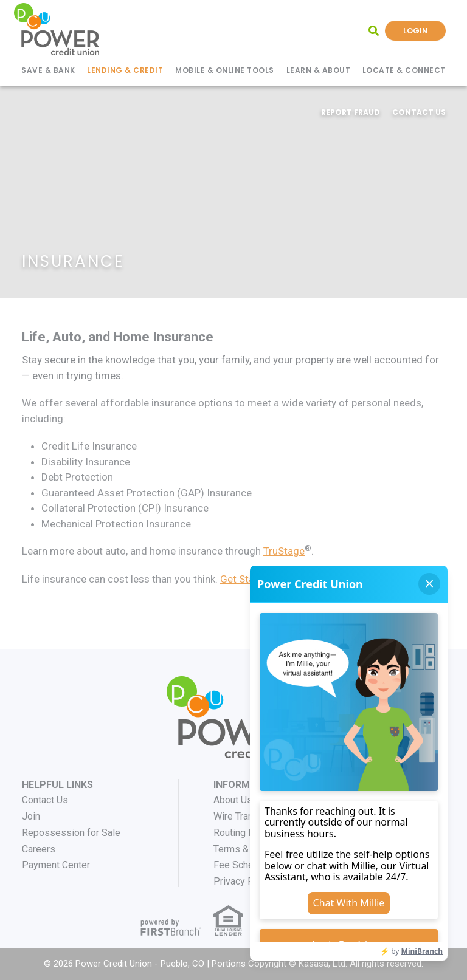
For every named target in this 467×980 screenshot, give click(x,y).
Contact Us (419, 112)
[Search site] (374, 31)
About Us (233, 800)
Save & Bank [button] (48, 70)
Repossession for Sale (71, 833)
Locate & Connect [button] (404, 70)
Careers (39, 849)
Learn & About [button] (319, 70)
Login (415, 31)
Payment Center (56, 865)
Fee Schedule (243, 865)
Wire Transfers (245, 816)
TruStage (284, 551)
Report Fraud (351, 112)
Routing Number (247, 833)
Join (31, 816)
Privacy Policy (244, 881)
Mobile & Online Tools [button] (225, 70)
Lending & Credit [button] (125, 70)
